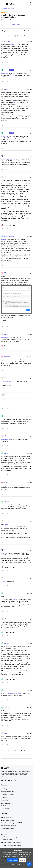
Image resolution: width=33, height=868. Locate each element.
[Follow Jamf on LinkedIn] (5, 780)
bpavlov (6, 70)
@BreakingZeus (6, 337)
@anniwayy (5, 553)
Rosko (6, 156)
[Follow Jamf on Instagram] (12, 780)
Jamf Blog (4, 797)
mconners (7, 41)
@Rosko (12, 75)
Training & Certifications (8, 792)
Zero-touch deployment (8, 820)
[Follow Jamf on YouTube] (9, 780)
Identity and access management (11, 837)
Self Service (5, 834)
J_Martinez (7, 273)
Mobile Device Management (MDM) (11, 823)
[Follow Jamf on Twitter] (2, 780)
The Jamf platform (7, 817)
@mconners (5, 73)
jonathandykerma (9, 236)
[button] (3, 4)
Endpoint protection (7, 840)
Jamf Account (5, 809)
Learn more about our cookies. (21, 856)
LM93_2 (6, 593)
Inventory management (8, 829)
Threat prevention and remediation (11, 843)
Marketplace (5, 800)
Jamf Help (4, 789)
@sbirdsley (5, 136)
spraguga (7, 453)
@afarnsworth (5, 439)
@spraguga (5, 486)
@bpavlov (13, 45)
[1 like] (8, 225)
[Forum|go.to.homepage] (10, 4)
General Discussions (9, 9)
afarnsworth (7, 416)
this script (16, 102)
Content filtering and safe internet (11, 845)
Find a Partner (5, 806)
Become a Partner (6, 803)
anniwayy (7, 521)
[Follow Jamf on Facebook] (16, 780)
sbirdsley (7, 89)
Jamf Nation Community (8, 795)
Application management (8, 826)
